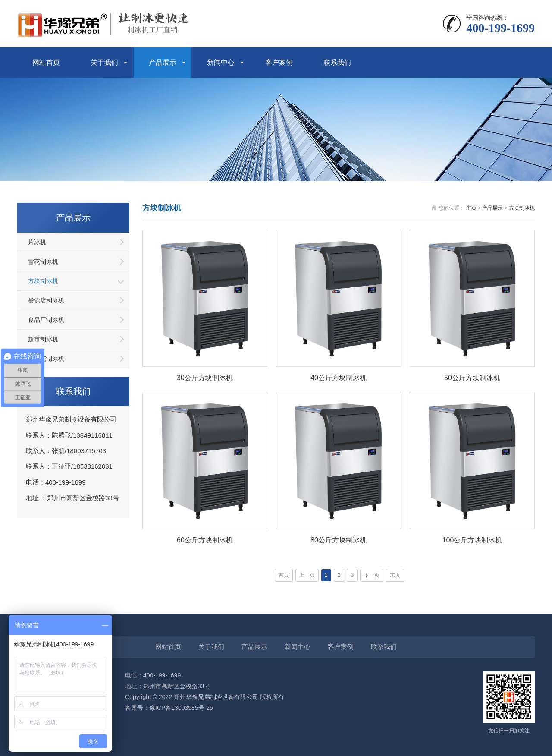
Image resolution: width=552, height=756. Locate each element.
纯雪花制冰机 (46, 359)
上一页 (307, 575)
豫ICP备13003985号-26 (181, 708)
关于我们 (104, 62)
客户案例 (279, 62)
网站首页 (46, 62)
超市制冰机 (43, 339)
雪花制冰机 (43, 261)
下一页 (372, 575)
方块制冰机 (43, 281)
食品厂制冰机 (46, 320)
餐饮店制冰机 (46, 300)
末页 (395, 575)
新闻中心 (221, 62)
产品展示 (163, 62)
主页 (471, 208)
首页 (284, 575)
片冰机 (37, 242)
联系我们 (337, 62)
